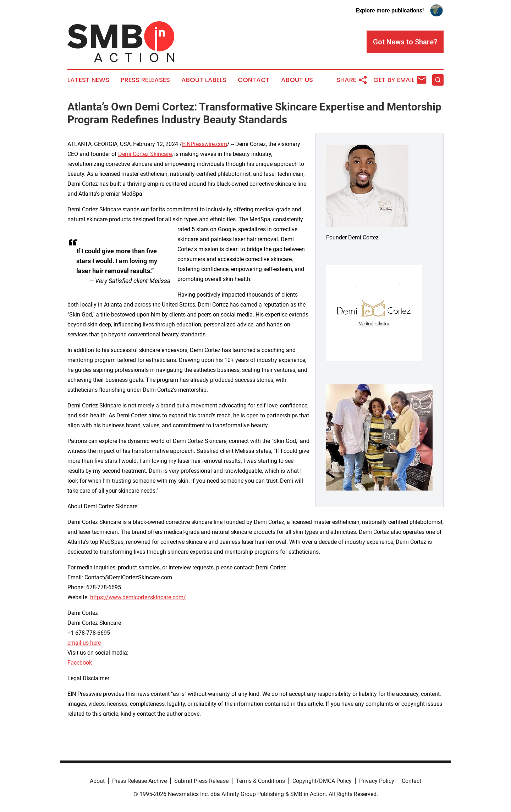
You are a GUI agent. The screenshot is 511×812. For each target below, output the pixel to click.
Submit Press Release (201, 781)
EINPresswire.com (205, 144)
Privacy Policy (377, 781)
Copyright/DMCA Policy (322, 781)
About (97, 781)
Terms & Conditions (260, 781)
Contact (254, 80)
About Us (297, 80)
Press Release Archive (139, 781)
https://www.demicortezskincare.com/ (138, 597)
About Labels (204, 80)
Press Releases (145, 80)
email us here (84, 643)
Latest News (88, 80)
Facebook (80, 663)
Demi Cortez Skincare (145, 154)
